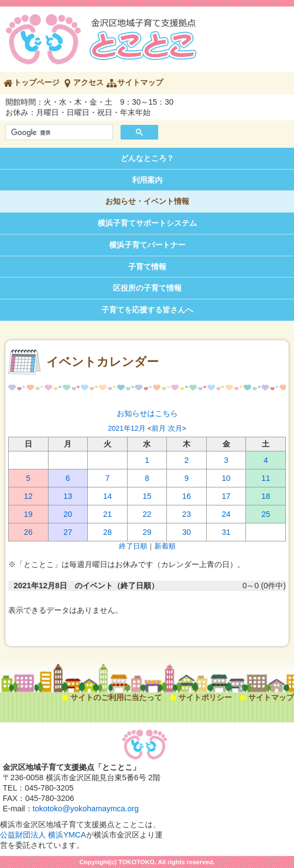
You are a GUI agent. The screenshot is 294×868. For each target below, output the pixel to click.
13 (68, 496)
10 (226, 478)
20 (68, 514)
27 (68, 532)
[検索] (58, 132)
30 (187, 532)
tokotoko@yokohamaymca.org (86, 809)
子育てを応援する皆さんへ (147, 310)
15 (147, 496)
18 (266, 496)
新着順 (165, 546)
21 (107, 514)
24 (226, 514)
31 (226, 532)
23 (187, 514)
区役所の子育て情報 (147, 288)
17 (226, 496)
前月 (159, 428)
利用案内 (147, 180)
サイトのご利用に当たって (116, 697)
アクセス (88, 82)
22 (147, 514)
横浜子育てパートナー (147, 245)
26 (28, 532)
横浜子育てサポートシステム (147, 223)
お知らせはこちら (147, 413)
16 (187, 496)
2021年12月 (127, 428)
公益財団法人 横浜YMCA (43, 835)
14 (107, 496)
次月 (175, 428)
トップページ (37, 82)
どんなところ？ (147, 158)
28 (107, 532)
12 (28, 496)
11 (266, 478)
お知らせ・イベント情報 (147, 201)
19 (28, 514)
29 (147, 532)
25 (266, 514)
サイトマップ (140, 82)
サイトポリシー (205, 697)
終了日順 (133, 546)
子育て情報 (147, 267)
